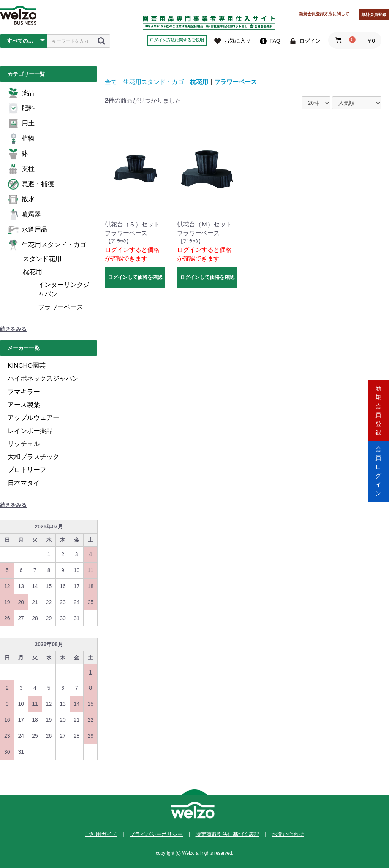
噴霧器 (24, 215)
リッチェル (24, 444)
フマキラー (24, 392)
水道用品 (28, 230)
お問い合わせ (288, 834)
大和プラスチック (33, 457)
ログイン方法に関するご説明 (177, 40)
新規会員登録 (378, 402)
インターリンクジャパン (64, 289)
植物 (21, 139)
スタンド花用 (42, 259)
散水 (21, 199)
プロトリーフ (27, 470)
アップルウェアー (33, 418)
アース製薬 (24, 405)
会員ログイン (378, 466)
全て (111, 82)
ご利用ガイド (101, 834)
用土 (21, 123)
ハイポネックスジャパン (43, 379)
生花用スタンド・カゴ (47, 245)
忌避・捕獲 (31, 184)
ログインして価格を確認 (135, 277)
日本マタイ (24, 483)
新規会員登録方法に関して (324, 14)
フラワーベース (61, 307)
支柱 (21, 169)
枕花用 (32, 272)
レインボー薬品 (30, 431)
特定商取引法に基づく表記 (228, 834)
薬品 (21, 93)
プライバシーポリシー (156, 834)
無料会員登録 (374, 14)
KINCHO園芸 (27, 366)
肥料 (21, 108)
